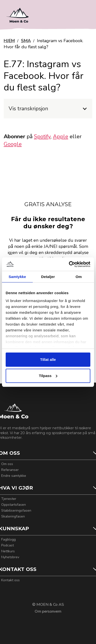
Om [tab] (79, 277)
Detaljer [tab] (48, 277)
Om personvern (48, 611)
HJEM (9, 41)
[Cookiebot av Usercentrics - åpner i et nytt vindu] (69, 264)
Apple (61, 137)
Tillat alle (48, 360)
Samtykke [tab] (17, 277)
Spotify (42, 137)
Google (13, 144)
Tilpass (48, 376)
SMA (26, 41)
